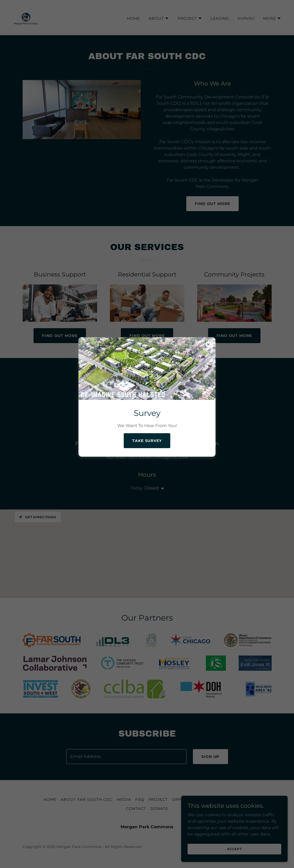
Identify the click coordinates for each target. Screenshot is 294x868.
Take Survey (147, 441)
